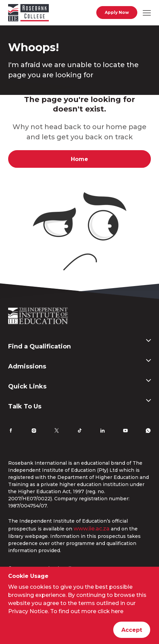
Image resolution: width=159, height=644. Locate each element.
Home (79, 159)
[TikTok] (80, 431)
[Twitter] (57, 431)
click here (111, 611)
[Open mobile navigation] (147, 13)
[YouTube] (125, 431)
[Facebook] (11, 431)
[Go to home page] (28, 14)
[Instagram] (34, 431)
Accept (132, 630)
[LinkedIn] (102, 431)
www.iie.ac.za (92, 529)
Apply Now (117, 12)
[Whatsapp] (148, 431)
